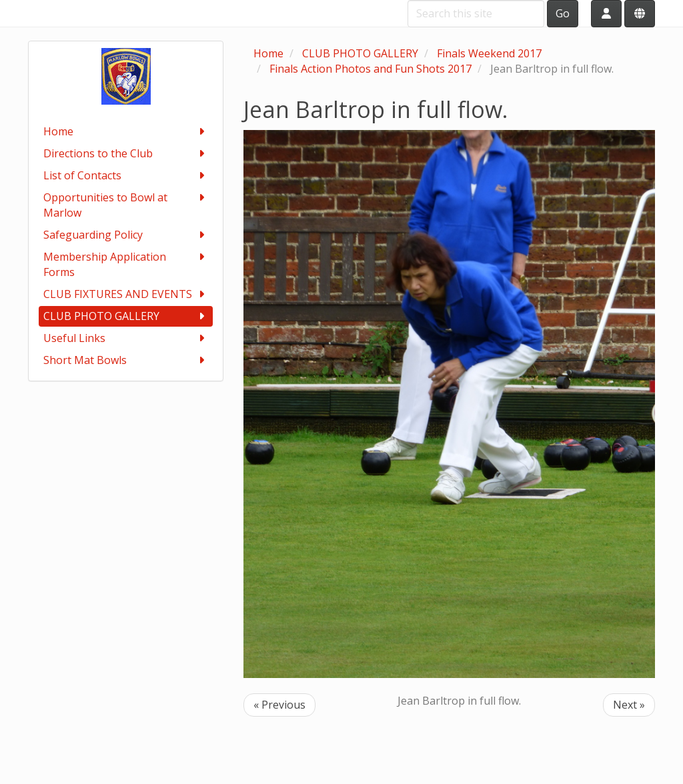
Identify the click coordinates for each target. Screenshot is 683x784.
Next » (629, 705)
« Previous (279, 705)
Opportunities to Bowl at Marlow (126, 205)
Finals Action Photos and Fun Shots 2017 (371, 69)
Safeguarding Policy (126, 235)
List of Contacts (126, 176)
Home (126, 132)
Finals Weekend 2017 (489, 53)
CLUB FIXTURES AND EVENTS (126, 294)
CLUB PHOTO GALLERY (126, 316)
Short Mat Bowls (126, 360)
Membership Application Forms (126, 264)
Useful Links (126, 338)
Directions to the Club (126, 154)
